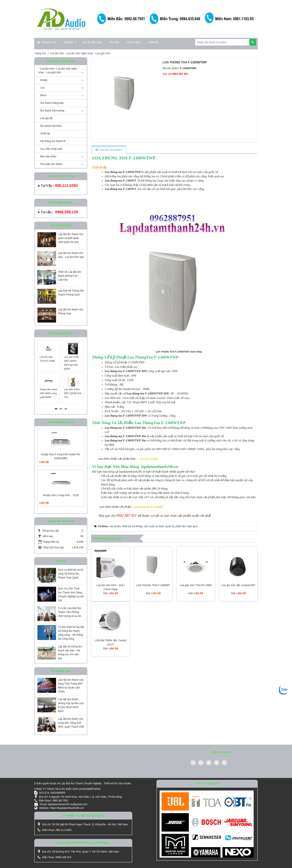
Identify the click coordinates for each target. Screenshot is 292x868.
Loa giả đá (46, 118)
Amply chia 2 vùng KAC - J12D (61, 495)
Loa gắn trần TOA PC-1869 (196, 585)
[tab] (109, 150)
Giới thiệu (134, 42)
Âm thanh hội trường (52, 111)
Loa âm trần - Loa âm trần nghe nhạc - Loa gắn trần (58, 70)
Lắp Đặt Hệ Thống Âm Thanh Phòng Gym (71, 293)
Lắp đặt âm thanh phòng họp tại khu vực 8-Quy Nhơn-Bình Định (71, 705)
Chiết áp (45, 133)
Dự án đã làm (92, 42)
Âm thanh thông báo (52, 103)
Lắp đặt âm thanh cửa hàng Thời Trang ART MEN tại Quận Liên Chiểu (71, 686)
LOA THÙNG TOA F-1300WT (153, 585)
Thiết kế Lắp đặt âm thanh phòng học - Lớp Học (70, 276)
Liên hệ (153, 42)
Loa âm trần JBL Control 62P (238, 585)
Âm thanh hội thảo (51, 126)
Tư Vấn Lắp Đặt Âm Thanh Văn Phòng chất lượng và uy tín (70, 612)
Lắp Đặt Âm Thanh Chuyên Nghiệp (81, 783)
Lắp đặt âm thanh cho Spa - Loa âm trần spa (71, 255)
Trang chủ (47, 42)
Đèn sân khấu (48, 156)
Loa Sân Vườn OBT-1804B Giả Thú (73, 393)
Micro (43, 95)
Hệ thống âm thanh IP (53, 141)
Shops (68, 42)
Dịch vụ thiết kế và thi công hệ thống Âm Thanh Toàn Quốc (71, 574)
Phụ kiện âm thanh (51, 164)
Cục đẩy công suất (51, 149)
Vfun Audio (124, 783)
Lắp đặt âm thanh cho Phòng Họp (71, 311)
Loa (42, 88)
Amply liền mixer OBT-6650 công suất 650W (49, 393)
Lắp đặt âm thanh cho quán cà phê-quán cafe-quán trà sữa (71, 238)
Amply (44, 80)
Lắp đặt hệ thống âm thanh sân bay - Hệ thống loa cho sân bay (70, 652)
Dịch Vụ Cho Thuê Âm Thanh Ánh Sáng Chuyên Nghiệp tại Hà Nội (71, 594)
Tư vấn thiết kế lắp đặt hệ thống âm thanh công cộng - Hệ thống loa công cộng (71, 633)
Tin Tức (114, 42)
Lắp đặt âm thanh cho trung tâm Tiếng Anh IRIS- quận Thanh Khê (71, 723)
